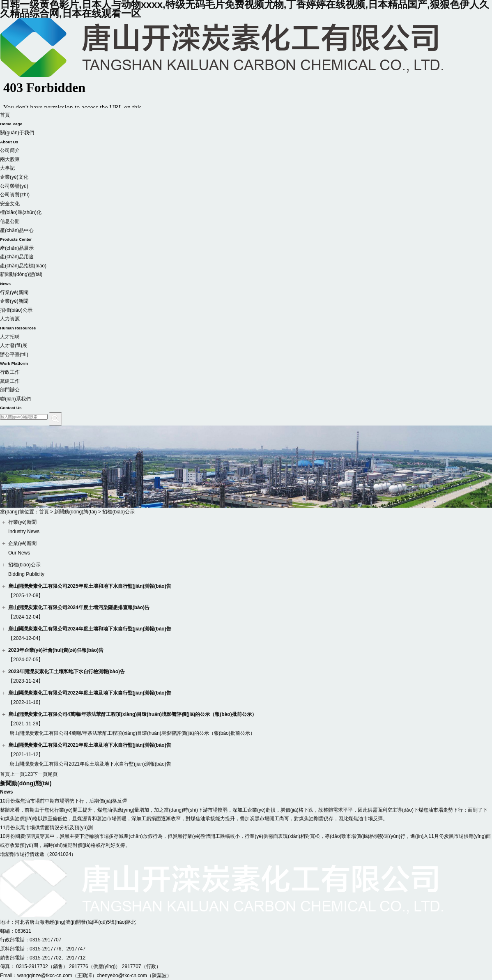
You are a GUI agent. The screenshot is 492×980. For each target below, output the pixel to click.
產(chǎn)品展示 (17, 248)
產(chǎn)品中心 (246, 236)
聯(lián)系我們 (246, 404)
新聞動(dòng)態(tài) (246, 280)
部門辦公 (10, 390)
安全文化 (10, 204)
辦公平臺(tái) (246, 360)
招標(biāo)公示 (16, 310)
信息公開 (10, 221)
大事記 (7, 168)
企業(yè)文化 (14, 177)
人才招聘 (10, 337)
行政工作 (10, 372)
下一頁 (40, 774)
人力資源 (246, 324)
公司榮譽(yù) (14, 186)
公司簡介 (10, 150)
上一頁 (17, 774)
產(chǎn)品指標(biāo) (23, 266)
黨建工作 (10, 381)
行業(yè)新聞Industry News (24, 527)
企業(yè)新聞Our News (22, 548)
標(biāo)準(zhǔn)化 (21, 212)
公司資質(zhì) (15, 195)
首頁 (246, 120)
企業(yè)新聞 (14, 301)
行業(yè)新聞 (14, 292)
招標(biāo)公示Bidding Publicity (26, 569)
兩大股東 (10, 159)
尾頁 (53, 774)
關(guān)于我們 (246, 138)
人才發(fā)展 (14, 345)
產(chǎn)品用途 (17, 257)
